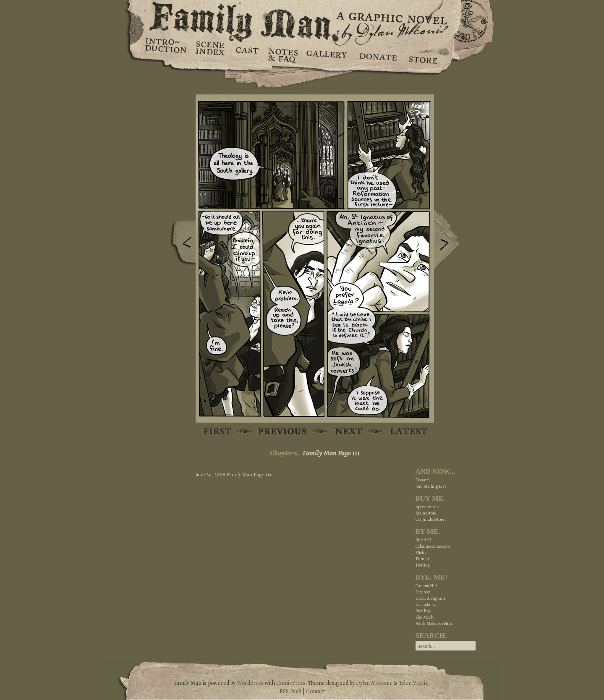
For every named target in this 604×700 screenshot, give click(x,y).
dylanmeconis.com (433, 546)
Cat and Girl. (427, 586)
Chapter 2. (285, 453)
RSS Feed (290, 691)
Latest (404, 432)
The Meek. (425, 617)
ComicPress (291, 683)
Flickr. (421, 552)
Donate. (423, 480)
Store (423, 55)
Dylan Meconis (374, 683)
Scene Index (211, 55)
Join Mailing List (431, 486)
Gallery (326, 55)
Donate (377, 55)
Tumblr (422, 559)
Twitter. (423, 565)
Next (449, 240)
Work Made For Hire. (434, 623)
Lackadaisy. (426, 605)
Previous (181, 245)
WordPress (250, 683)
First (218, 432)
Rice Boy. (424, 611)
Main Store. (427, 513)
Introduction (166, 48)
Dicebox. (423, 592)
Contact (315, 691)
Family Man (302, 20)
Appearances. (428, 507)
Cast (247, 55)
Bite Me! (423, 540)
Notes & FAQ (282, 55)
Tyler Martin (414, 683)
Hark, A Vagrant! (431, 598)
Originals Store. (431, 519)
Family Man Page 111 (331, 453)
